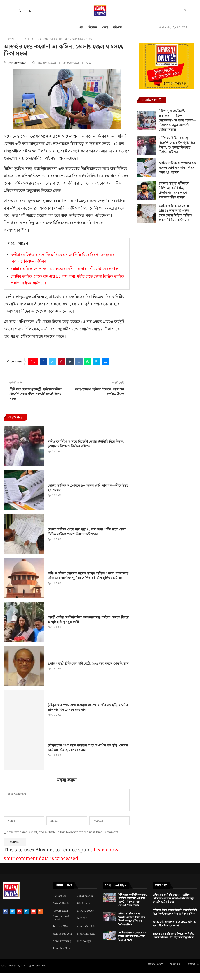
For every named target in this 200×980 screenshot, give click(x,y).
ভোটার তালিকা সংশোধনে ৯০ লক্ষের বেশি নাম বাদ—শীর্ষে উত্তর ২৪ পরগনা (67, 269)
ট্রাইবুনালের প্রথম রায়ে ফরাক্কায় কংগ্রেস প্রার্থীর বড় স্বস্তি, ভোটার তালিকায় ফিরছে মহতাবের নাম (88, 707)
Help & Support (62, 934)
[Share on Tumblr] (70, 362)
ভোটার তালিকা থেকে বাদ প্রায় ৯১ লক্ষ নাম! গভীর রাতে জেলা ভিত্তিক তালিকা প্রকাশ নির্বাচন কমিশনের (87, 532)
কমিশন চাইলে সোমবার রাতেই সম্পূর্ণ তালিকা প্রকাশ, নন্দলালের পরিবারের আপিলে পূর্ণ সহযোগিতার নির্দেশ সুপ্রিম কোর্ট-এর (88, 576)
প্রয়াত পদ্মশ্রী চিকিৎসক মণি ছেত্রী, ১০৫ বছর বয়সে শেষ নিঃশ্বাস (88, 664)
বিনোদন (93, 28)
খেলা (105, 28)
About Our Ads (86, 926)
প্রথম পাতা (12, 39)
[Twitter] (20, 11)
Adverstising (60, 911)
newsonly (21, 63)
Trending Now (62, 949)
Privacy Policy (85, 911)
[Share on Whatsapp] (88, 362)
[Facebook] (15, 11)
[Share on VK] (79, 362)
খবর (81, 28)
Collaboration (85, 896)
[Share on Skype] (97, 362)
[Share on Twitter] (52, 362)
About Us (175, 964)
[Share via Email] (105, 362)
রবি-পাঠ (117, 28)
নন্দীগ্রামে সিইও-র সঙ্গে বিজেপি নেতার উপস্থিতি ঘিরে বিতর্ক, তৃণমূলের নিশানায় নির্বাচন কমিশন (86, 444)
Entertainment (86, 934)
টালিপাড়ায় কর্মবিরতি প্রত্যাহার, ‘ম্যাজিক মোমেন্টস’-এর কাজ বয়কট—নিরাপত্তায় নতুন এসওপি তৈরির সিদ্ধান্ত (177, 120)
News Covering (62, 941)
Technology (84, 941)
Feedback (83, 918)
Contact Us (59, 896)
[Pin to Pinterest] (61, 362)
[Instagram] (25, 11)
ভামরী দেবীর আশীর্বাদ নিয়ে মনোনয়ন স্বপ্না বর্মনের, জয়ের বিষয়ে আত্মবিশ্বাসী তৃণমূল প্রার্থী (88, 620)
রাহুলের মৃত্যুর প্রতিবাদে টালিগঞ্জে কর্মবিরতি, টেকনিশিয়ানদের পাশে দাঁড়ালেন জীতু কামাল (174, 190)
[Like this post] (34, 362)
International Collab (61, 918)
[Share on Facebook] (44, 362)
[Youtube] (30, 11)
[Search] (185, 11)
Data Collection (62, 903)
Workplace (84, 903)
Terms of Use (61, 926)
